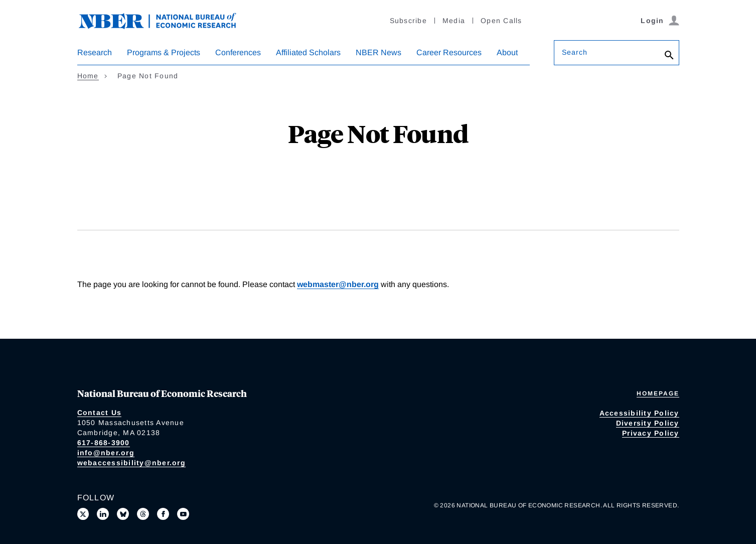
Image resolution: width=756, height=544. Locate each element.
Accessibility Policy (639, 413)
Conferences (238, 52)
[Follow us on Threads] (143, 514)
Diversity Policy (648, 423)
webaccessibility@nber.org (131, 463)
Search (575, 52)
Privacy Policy (651, 433)
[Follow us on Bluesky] (123, 514)
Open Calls (501, 21)
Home (88, 76)
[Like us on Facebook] (163, 514)
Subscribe (408, 21)
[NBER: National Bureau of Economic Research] (166, 20)
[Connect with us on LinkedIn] (103, 514)
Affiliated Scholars (308, 52)
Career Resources (449, 52)
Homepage (658, 393)
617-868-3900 (104, 443)
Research (95, 52)
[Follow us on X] (83, 514)
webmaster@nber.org (338, 284)
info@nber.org (106, 453)
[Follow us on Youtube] (183, 514)
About (507, 52)
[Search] (669, 55)
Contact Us (100, 413)
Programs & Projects (164, 52)
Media (454, 21)
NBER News (379, 52)
